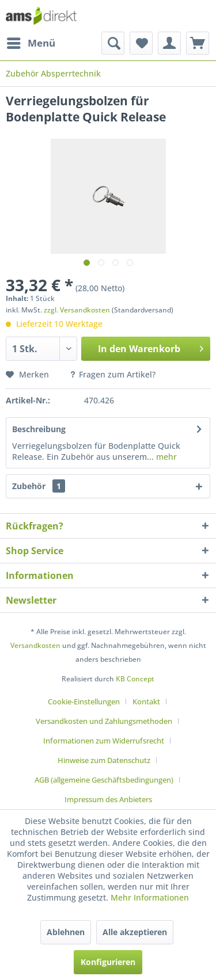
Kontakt (146, 701)
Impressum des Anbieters (108, 799)
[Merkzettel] (141, 43)
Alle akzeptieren (135, 932)
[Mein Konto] (169, 43)
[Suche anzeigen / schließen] (113, 43)
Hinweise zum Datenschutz (104, 760)
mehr (165, 457)
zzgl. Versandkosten (77, 310)
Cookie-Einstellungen (84, 701)
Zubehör (39, 486)
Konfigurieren (108, 962)
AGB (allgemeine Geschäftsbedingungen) (104, 780)
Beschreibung (39, 429)
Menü (31, 42)
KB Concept (135, 679)
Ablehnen (66, 932)
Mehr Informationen (150, 897)
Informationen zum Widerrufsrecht (104, 741)
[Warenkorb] (198, 43)
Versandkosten (35, 645)
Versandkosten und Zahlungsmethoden (104, 721)
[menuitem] (31, 43)
